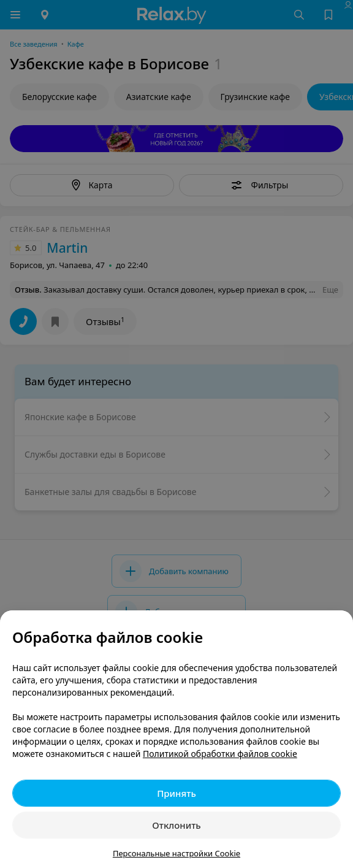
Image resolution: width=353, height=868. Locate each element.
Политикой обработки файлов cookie (220, 754)
